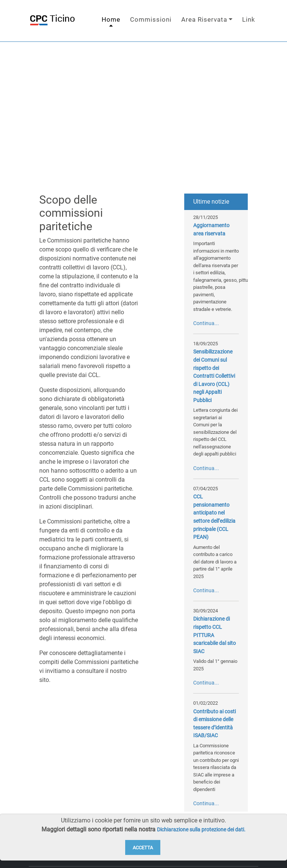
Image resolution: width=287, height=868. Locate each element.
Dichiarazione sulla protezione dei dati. (201, 830)
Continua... (206, 328)
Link (249, 22)
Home (111, 22)
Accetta (143, 848)
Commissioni (151, 22)
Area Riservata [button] (204, 22)
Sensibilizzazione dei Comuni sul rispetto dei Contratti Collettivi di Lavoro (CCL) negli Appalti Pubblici (214, 381)
